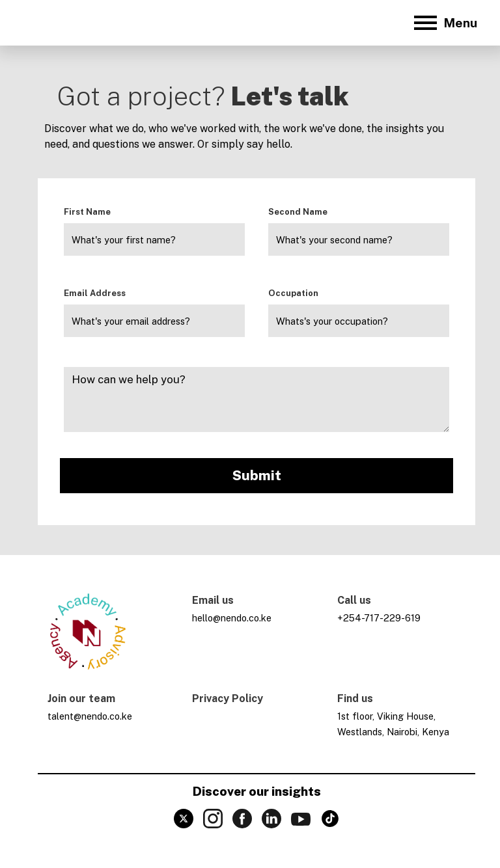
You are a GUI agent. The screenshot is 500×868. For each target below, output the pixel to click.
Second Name (298, 212)
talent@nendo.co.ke (90, 716)
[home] (59, 23)
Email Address (95, 293)
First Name (87, 212)
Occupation (293, 293)
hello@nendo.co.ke (232, 618)
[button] (444, 23)
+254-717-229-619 (379, 618)
